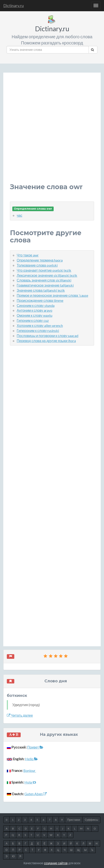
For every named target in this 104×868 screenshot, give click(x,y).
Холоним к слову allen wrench (40, 325)
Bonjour (30, 770)
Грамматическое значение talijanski (45, 285)
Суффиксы (91, 820)
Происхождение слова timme (40, 300)
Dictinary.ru (14, 5)
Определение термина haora (40, 260)
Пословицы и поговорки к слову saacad (47, 336)
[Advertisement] (52, 131)
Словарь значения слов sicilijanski (44, 280)
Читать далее (20, 715)
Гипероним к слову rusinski (38, 331)
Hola (30, 782)
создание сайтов (56, 863)
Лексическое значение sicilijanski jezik (47, 275)
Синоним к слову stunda (36, 305)
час (19, 215)
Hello (31, 759)
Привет (35, 747)
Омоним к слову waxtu (35, 315)
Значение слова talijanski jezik (41, 290)
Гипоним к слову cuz (33, 320)
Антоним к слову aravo (35, 310)
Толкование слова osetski (37, 265)
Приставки (74, 820)
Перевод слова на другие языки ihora (46, 341)
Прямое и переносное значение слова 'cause (52, 295)
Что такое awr (28, 255)
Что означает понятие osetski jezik (44, 270)
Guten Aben (36, 794)
